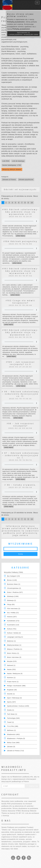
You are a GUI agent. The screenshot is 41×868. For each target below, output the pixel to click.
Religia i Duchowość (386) (16, 686)
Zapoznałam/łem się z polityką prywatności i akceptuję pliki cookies (23, 34)
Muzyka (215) (12, 661)
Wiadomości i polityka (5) (16, 738)
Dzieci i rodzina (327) (15, 592)
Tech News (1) (12, 714)
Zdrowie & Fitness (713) (16, 751)
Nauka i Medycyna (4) (15, 674)
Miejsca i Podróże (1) (15, 649)
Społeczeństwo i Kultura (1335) (18, 706)
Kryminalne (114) (13, 625)
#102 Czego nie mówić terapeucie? (20, 302)
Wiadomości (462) (13, 734)
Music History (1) (13, 653)
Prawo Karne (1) (13, 682)
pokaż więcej (20, 236)
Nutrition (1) (11, 678)
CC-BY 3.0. (20, 813)
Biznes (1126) (12, 580)
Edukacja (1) (12, 600)
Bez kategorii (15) (14, 576)
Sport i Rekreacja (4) (14, 698)
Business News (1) (14, 584)
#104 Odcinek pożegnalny (20, 241)
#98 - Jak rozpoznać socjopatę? (20, 425)
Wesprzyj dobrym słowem (12, 169)
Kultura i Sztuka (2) (14, 633)
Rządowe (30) (12, 690)
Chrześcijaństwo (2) (14, 588)
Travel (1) (11, 722)
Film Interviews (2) (14, 609)
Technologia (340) (13, 718)
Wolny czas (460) (13, 743)
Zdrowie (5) (11, 747)
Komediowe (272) (13, 621)
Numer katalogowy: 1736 (12, 165)
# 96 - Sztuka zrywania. (20, 485)
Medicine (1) (11, 641)
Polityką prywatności (16, 22)
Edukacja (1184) (13, 596)
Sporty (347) (11, 702)
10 (32, 203)
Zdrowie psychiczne (26, 179)
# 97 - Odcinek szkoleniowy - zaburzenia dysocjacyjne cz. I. (20, 455)
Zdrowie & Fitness (9, 179)
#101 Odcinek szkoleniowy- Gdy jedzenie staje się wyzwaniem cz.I (20, 332)
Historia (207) (12, 617)
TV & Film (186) (13, 726)
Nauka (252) (11, 669)
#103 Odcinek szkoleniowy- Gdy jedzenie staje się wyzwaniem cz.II (20, 271)
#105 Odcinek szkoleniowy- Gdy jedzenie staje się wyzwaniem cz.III (20, 212)
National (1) (11, 665)
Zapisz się (32, 786)
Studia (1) (11, 710)
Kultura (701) (12, 629)
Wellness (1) (12, 730)
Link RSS (6, 161)
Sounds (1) (11, 694)
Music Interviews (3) (14, 657)
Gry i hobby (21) (13, 613)
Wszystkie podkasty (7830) (14, 572)
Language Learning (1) (15, 637)
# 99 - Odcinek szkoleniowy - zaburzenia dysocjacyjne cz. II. (20, 394)
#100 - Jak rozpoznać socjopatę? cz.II (20, 363)
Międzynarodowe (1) (14, 645)
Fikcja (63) (11, 604)
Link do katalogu (18, 161)
